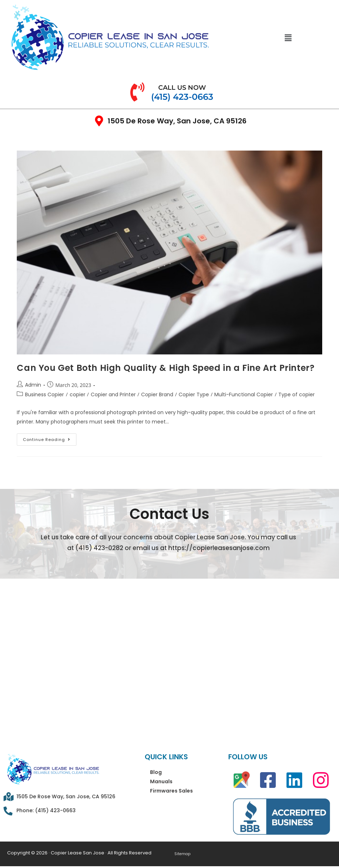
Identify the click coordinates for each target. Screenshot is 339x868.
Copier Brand (157, 394)
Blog (156, 772)
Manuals (161, 781)
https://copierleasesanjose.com (219, 548)
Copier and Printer (113, 394)
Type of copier (296, 394)
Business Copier (44, 394)
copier (78, 394)
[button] (288, 38)
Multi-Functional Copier (244, 394)
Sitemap (182, 854)
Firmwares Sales (171, 791)
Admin (33, 385)
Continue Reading (50, 438)
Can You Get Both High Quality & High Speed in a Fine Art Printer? (166, 368)
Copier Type (194, 394)
